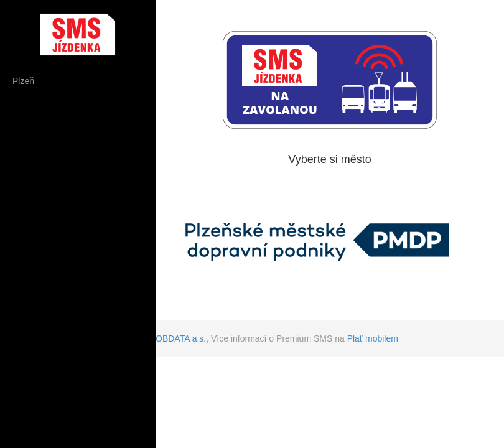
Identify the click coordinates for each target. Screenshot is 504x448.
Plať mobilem (373, 338)
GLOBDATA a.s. (175, 338)
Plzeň (23, 81)
